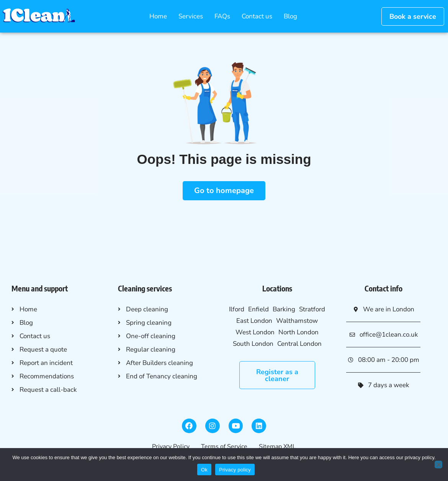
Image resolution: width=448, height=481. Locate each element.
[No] (438, 465)
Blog (290, 16)
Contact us (257, 16)
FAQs (222, 16)
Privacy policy (235, 470)
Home (158, 16)
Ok (204, 470)
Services (191, 16)
